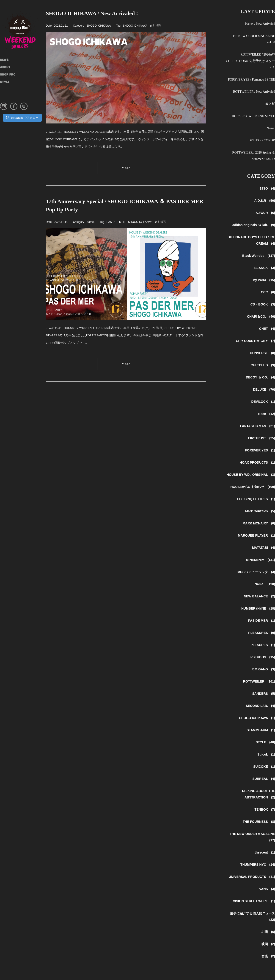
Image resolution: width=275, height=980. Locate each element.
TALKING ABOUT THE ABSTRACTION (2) (258, 794)
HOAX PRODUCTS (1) (257, 462)
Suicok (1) (266, 754)
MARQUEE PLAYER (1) (256, 535)
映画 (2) (268, 944)
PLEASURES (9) (262, 633)
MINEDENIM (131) (260, 560)
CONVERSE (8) (262, 353)
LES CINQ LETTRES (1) (256, 499)
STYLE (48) (265, 742)
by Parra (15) (264, 280)
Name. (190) (265, 584)
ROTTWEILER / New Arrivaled (254, 92)
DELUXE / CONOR (262, 140)
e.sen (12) (266, 414)
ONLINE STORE (10, 97)
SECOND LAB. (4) (260, 706)
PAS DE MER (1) (262, 621)
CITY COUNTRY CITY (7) (255, 341)
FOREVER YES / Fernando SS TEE (252, 80)
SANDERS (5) (264, 694)
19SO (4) (267, 188)
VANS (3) (267, 889)
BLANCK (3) (265, 268)
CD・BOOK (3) (263, 304)
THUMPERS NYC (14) (258, 865)
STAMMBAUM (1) (261, 730)
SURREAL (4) (264, 779)
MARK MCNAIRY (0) (259, 523)
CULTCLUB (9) (263, 365)
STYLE (5, 82)
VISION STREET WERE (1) (254, 901)
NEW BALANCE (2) (259, 596)
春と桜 (270, 104)
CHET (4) (267, 329)
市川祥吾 (155, 26)
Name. (90, 222)
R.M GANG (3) (263, 669)
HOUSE (23, 30)
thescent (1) (265, 852)
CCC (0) (268, 292)
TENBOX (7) (265, 809)
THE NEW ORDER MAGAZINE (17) (252, 837)
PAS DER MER (116, 222)
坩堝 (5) (268, 932)
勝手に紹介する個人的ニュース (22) (253, 916)
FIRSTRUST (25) (262, 438)
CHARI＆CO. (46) (261, 316)
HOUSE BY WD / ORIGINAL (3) (251, 475)
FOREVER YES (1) (260, 450)
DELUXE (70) (264, 389)
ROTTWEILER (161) (259, 681)
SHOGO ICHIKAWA (99, 26)
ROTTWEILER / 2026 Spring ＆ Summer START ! (254, 156)
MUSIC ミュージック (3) (256, 572)
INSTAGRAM (9, 90)
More (126, 168)
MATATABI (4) (264, 548)
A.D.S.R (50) (265, 201)
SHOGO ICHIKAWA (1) (257, 718)
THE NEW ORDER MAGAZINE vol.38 (253, 39)
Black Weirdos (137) (259, 256)
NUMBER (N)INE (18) (258, 608)
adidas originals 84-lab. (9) (254, 225)
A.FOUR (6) (265, 213)
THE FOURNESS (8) (259, 822)
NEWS (4, 60)
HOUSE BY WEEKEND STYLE (253, 116)
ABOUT (5, 67)
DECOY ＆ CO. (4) (260, 377)
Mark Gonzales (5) (260, 511)
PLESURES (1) (263, 645)
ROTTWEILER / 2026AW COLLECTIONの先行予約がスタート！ (250, 61)
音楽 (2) (268, 956)
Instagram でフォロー (22, 118)
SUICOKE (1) (264, 767)
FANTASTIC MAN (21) (258, 426)
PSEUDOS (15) (263, 657)
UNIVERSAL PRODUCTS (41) (252, 877)
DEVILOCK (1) (263, 402)
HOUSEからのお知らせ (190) (253, 487)
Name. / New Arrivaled (260, 24)
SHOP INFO (8, 75)
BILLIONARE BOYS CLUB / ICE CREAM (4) (251, 240)
